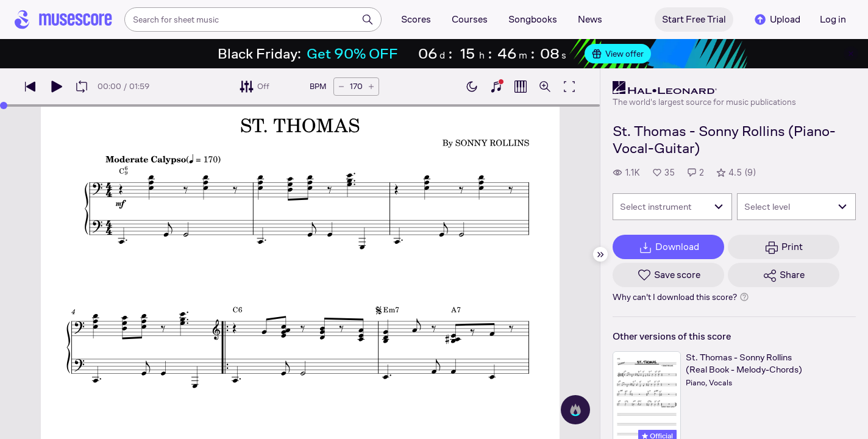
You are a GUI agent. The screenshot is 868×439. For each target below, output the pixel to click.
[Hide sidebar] (600, 254)
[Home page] (63, 20)
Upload (777, 20)
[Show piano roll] (521, 87)
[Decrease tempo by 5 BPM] (341, 87)
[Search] (368, 20)
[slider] (4, 105)
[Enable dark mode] (472, 87)
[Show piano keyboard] (496, 87)
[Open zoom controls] (545, 87)
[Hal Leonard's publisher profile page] (704, 88)
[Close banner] (851, 54)
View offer (618, 54)
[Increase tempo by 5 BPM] (371, 87)
